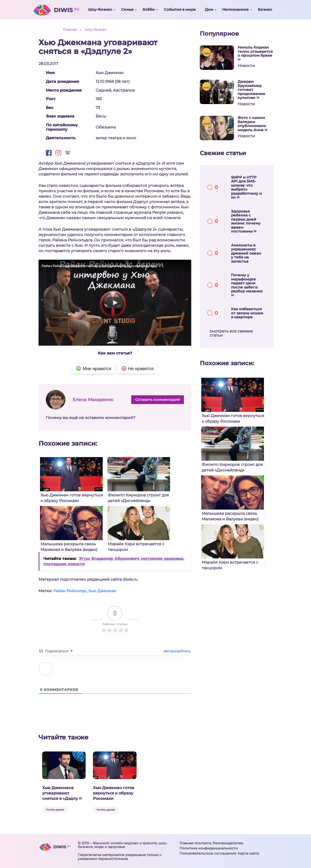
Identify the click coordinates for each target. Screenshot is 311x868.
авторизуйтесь (177, 651)
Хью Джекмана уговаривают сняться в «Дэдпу (62, 793)
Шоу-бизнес (100, 9)
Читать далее (55, 810)
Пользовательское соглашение (208, 853)
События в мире (180, 9)
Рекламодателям (228, 843)
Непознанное (236, 9)
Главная (186, 843)
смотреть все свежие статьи (231, 333)
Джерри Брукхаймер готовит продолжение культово (251, 90)
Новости (246, 66)
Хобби (149, 9)
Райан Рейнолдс (70, 591)
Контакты (203, 843)
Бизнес (265, 9)
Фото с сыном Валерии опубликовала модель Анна (253, 124)
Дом (209, 9)
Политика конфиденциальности (209, 848)
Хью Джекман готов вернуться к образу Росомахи (114, 793)
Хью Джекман (102, 591)
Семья (127, 9)
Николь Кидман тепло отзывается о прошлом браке (255, 53)
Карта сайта (248, 853)
